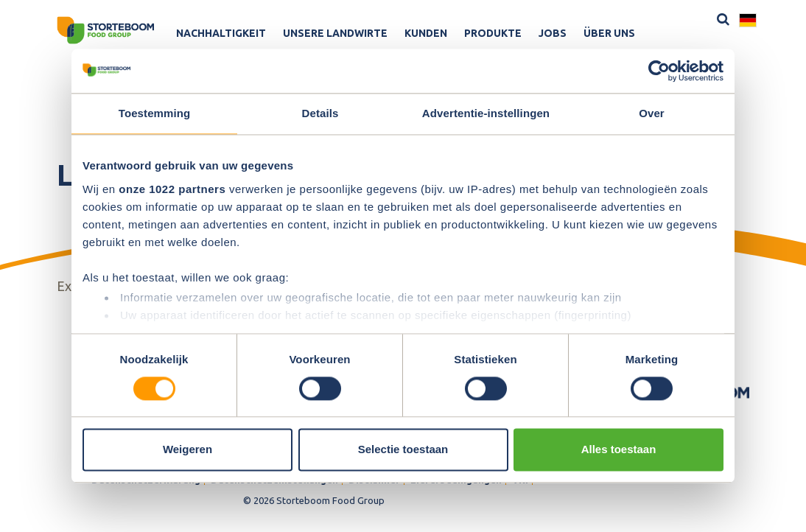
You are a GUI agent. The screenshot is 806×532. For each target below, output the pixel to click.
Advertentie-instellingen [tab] (486, 113)
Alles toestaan (619, 450)
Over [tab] (652, 113)
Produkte (493, 33)
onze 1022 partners (172, 189)
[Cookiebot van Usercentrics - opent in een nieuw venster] (659, 71)
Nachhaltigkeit (221, 33)
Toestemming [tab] (155, 113)
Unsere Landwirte (335, 33)
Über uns (609, 33)
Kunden (426, 33)
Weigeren (188, 450)
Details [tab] (320, 113)
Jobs (553, 33)
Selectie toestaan (403, 450)
